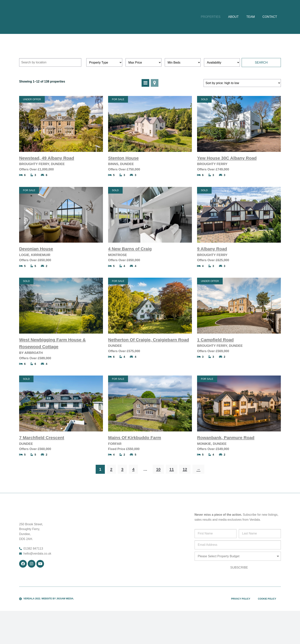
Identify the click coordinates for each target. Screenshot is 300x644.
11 (172, 495)
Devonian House (36, 274)
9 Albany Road (212, 274)
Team (250, 30)
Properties (211, 30)
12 (185, 495)
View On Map (155, 108)
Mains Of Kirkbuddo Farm (135, 463)
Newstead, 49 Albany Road (47, 183)
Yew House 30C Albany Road (227, 183)
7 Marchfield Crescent (42, 463)
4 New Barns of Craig (130, 274)
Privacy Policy (241, 624)
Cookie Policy (267, 624)
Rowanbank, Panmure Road (226, 463)
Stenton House (123, 183)
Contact (270, 30)
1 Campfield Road (215, 365)
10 (158, 495)
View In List (145, 108)
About (233, 30)
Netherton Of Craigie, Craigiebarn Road (149, 365)
